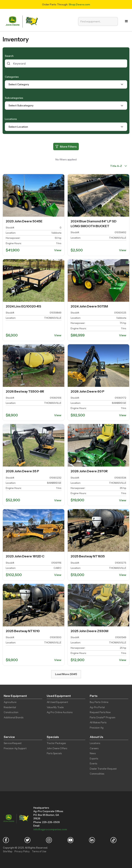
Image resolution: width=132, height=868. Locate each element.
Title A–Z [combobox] (116, 166)
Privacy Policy (22, 851)
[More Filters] (66, 147)
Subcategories (14, 98)
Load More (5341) (66, 674)
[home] (22, 21)
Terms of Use (39, 851)
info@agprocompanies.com (50, 829)
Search (9, 56)
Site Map (8, 851)
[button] (126, 21)
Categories (12, 77)
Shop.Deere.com (79, 4)
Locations (11, 119)
